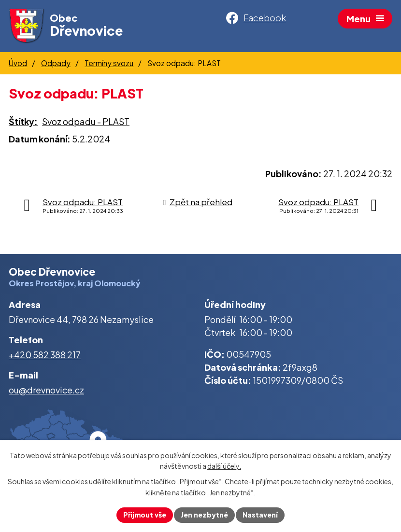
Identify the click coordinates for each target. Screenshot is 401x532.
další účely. (224, 466)
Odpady (56, 63)
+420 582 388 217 (45, 355)
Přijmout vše (145, 515)
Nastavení (260, 515)
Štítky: (23, 121)
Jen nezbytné (204, 515)
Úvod (18, 63)
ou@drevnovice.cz (46, 390)
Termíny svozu (109, 63)
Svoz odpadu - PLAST (86, 121)
